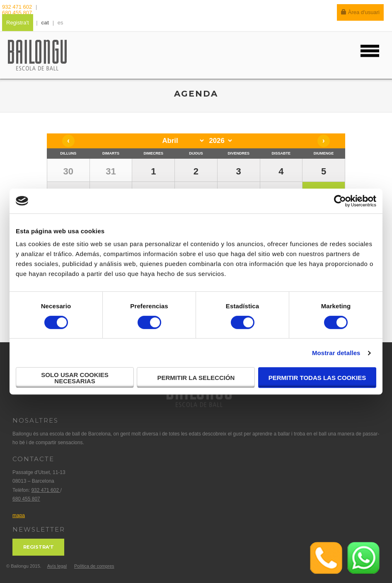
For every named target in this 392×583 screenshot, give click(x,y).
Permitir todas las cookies (317, 378)
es (60, 23)
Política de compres (94, 566)
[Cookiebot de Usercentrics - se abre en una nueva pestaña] (340, 201)
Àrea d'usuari (360, 12)
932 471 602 (18, 7)
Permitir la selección (196, 378)
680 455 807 (17, 13)
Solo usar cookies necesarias (75, 378)
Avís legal (57, 566)
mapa (19, 515)
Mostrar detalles (336, 353)
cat (45, 23)
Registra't (18, 23)
